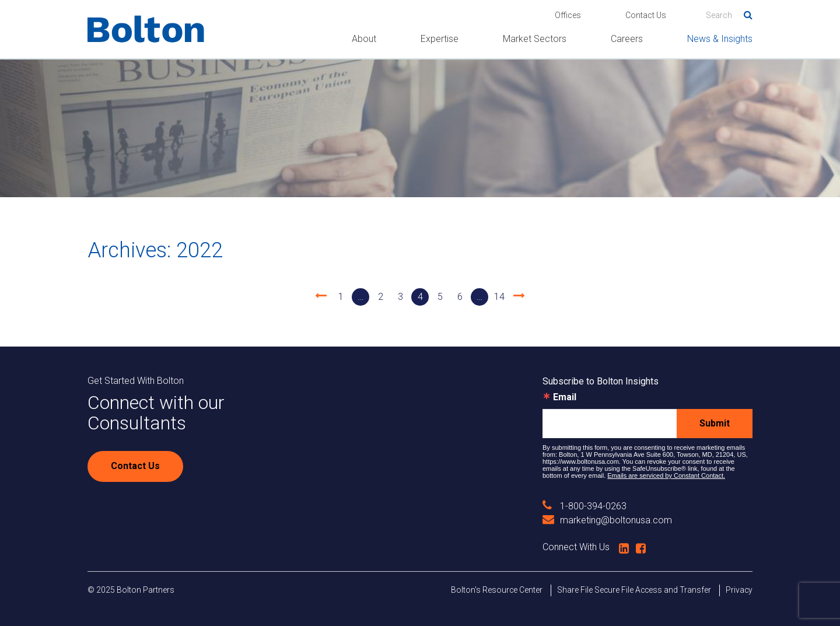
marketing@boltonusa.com (607, 520)
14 (499, 297)
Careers (627, 39)
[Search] (729, 15)
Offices (568, 15)
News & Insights (720, 39)
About (364, 39)
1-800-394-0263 (584, 506)
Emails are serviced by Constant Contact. (666, 475)
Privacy (739, 590)
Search (744, 13)
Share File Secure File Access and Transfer (634, 590)
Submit (715, 423)
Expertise (440, 39)
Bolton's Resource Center (497, 590)
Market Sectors (535, 39)
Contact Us (646, 15)
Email (565, 397)
